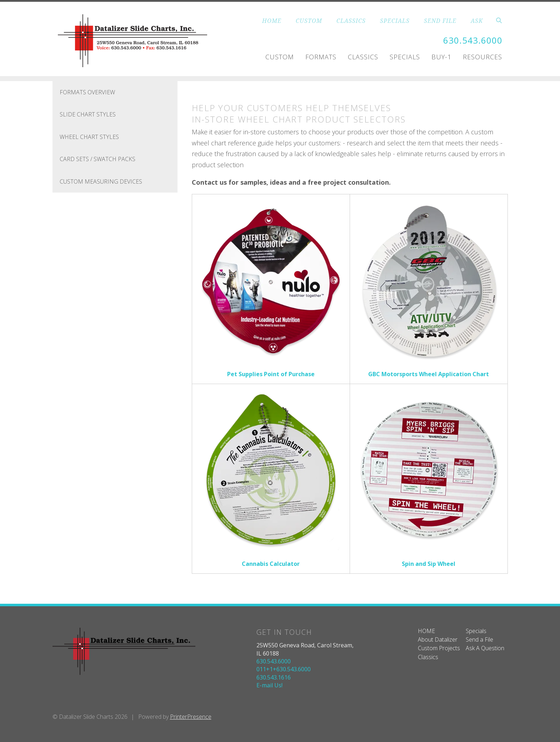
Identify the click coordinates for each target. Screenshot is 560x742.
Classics (363, 57)
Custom (280, 57)
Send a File (479, 639)
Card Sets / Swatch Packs (97, 159)
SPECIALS (395, 21)
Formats (321, 57)
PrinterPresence (191, 717)
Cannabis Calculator (271, 564)
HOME (272, 21)
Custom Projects (439, 648)
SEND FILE (440, 21)
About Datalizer (438, 639)
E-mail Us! (269, 685)
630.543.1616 (274, 677)
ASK (477, 21)
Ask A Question (485, 648)
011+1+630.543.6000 (284, 669)
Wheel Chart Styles (89, 137)
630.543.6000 (473, 40)
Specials (405, 57)
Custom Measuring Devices (101, 181)
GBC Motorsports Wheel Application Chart (429, 374)
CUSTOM (309, 21)
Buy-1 (441, 57)
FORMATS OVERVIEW (87, 92)
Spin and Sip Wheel (429, 564)
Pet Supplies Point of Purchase (271, 374)
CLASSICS (351, 21)
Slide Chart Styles (88, 114)
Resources (482, 57)
